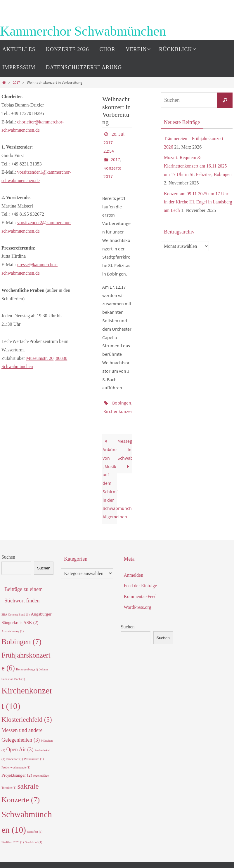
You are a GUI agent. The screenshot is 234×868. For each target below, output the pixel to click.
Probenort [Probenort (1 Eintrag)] (14, 757)
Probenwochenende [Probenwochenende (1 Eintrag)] (16, 765)
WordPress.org (138, 605)
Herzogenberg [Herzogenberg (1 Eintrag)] (27, 667)
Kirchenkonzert (119, 409)
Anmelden (134, 573)
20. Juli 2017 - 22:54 (115, 142)
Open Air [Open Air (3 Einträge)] (20, 747)
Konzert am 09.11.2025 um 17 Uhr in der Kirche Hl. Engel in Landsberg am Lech (197, 202)
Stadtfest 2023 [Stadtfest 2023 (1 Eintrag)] (13, 840)
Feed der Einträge (141, 583)
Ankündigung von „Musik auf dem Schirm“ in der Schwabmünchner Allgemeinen (110, 476)
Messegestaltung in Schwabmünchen (125, 451)
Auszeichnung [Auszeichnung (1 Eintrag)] (13, 629)
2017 (16, 82)
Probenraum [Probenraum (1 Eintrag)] (34, 757)
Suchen (8, 555)
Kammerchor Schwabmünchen (83, 31)
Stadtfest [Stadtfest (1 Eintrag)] (35, 829)
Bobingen (122, 401)
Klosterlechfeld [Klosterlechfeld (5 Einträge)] (27, 717)
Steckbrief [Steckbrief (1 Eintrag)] (33, 840)
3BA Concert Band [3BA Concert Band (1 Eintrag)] (15, 612)
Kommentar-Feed (140, 594)
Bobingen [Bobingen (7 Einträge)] (21, 639)
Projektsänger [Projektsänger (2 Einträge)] (17, 773)
